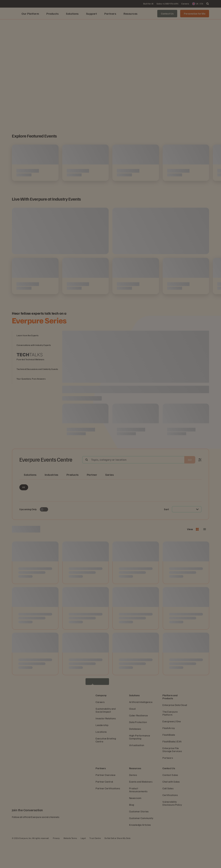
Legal (83, 863)
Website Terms (70, 863)
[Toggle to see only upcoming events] (44, 535)
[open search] (208, 4)
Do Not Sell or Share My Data (118, 863)
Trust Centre (95, 863)
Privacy (56, 863)
